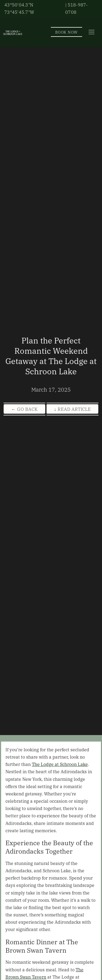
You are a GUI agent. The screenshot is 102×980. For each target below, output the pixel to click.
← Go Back (24, 409)
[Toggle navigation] (92, 32)
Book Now (67, 32)
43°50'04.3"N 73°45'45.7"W (19, 8)
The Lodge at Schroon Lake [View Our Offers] (60, 764)
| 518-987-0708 (77, 8)
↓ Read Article (72, 409)
